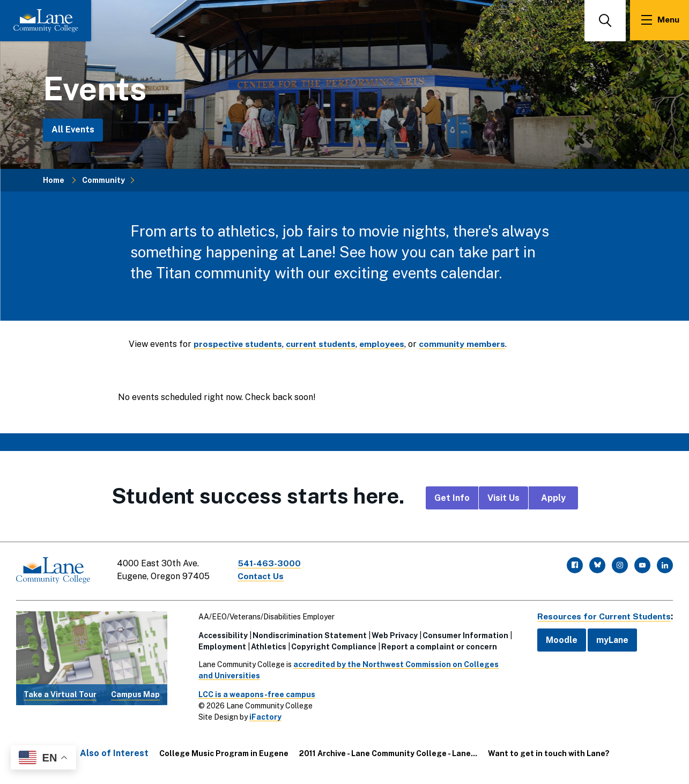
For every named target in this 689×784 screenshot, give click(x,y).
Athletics (266, 646)
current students (325, 344)
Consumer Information (463, 634)
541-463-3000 (270, 563)
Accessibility (221, 634)
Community (103, 180)
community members (470, 344)
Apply (553, 498)
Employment (220, 646)
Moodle (558, 639)
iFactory (263, 716)
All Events (73, 130)
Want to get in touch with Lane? (549, 752)
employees (388, 344)
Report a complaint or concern (437, 646)
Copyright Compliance (332, 646)
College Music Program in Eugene (224, 752)
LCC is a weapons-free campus (255, 693)
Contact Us (262, 576)
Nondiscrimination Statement (308, 634)
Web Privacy (392, 634)
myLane (609, 639)
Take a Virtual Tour (60, 693)
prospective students (239, 344)
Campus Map (135, 693)
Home (54, 180)
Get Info (452, 498)
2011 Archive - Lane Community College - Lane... (388, 752)
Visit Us (503, 498)
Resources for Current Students (602, 615)
